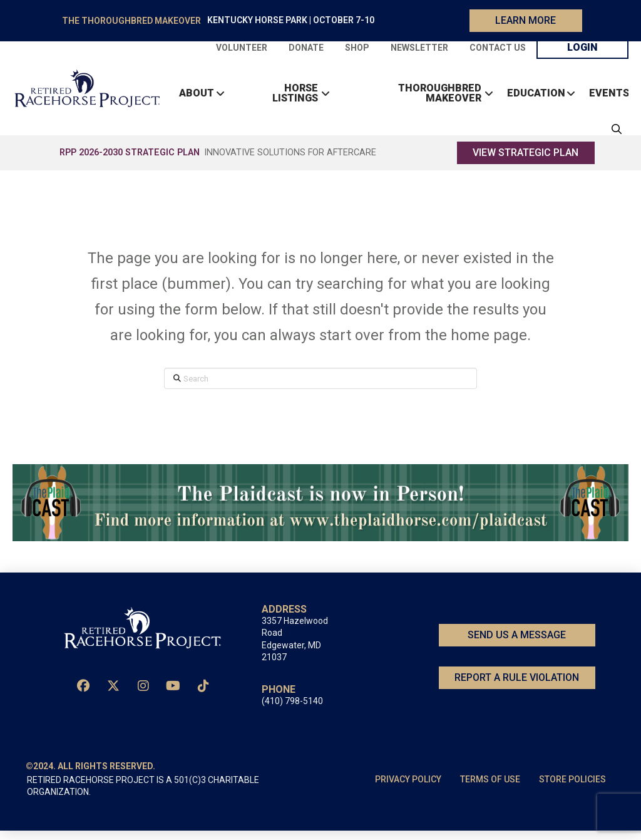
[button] (613, 134)
